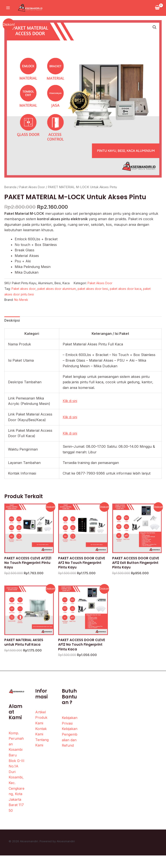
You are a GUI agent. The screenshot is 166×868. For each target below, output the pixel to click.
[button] (154, 27)
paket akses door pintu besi (25, 294)
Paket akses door (24, 289)
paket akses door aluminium (60, 289)
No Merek (21, 300)
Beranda (10, 187)
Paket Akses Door (33, 187)
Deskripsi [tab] (12, 321)
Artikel (41, 714)
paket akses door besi (99, 289)
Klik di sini (71, 401)
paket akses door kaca (134, 289)
